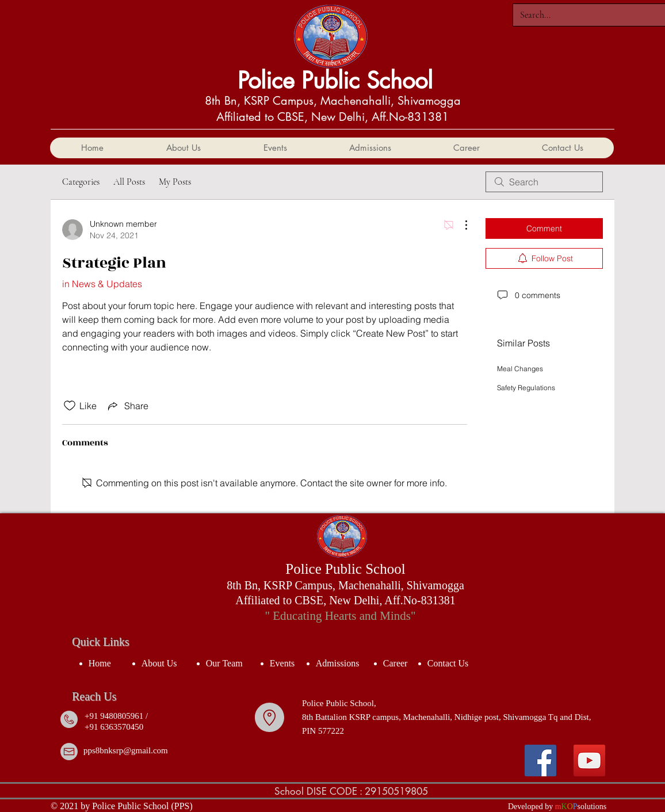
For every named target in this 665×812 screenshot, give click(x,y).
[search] (544, 182)
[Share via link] (127, 406)
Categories (81, 182)
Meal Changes (520, 369)
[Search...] (588, 15)
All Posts (129, 182)
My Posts (175, 182)
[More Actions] (460, 225)
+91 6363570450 (114, 727)
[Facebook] (540, 760)
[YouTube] (589, 760)
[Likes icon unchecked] (70, 406)
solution (591, 807)
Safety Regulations (526, 388)
